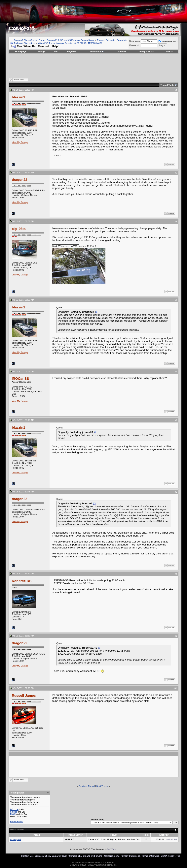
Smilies (14, 812)
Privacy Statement (130, 856)
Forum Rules (16, 821)
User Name (135, 41)
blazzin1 (18, 97)
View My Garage (20, 142)
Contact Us (27, 856)
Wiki (56, 51)
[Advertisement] (93, 66)
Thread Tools (167, 85)
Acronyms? (16, 839)
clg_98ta (19, 229)
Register (72, 51)
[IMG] (13, 814)
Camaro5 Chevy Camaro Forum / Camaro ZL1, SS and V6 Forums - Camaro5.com (54, 40)
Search (170, 51)
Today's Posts (146, 51)
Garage (41, 51)
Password (134, 45)
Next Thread (102, 786)
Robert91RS (22, 581)
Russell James (24, 696)
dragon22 (19, 180)
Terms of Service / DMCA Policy (158, 856)
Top (178, 856)
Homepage (21, 51)
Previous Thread (87, 786)
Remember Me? (168, 42)
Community (96, 51)
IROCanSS (20, 379)
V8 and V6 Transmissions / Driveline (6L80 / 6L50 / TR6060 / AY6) (70, 43)
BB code (14, 809)
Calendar (121, 51)
